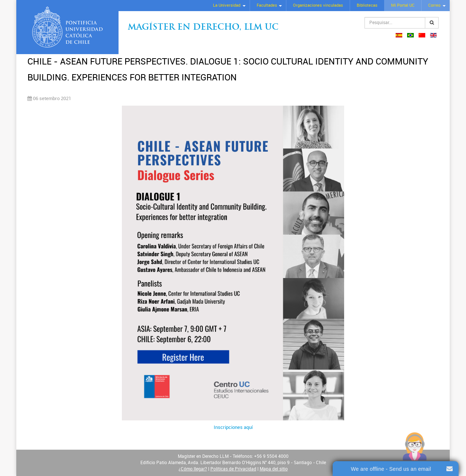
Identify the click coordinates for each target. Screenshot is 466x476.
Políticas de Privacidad (233, 469)
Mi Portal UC (403, 5)
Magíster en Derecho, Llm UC (203, 28)
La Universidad (227, 5)
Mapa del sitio (274, 469)
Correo (434, 5)
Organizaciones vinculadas (318, 5)
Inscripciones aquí (233, 427)
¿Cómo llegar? (193, 469)
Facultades (267, 5)
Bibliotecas (367, 5)
